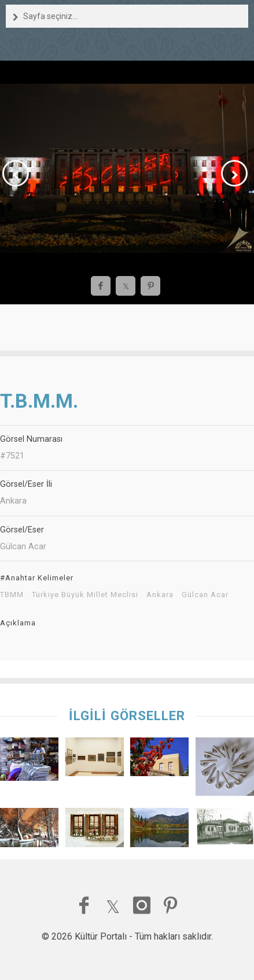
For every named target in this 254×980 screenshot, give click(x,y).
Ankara (160, 595)
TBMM (12, 595)
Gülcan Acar (205, 595)
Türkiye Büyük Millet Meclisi (85, 595)
